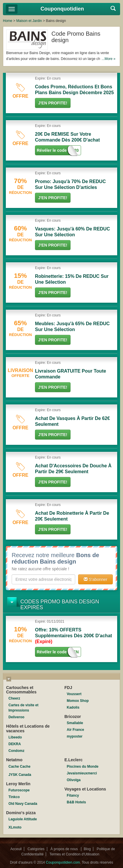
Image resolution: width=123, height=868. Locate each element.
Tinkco (14, 797)
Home (8, 21)
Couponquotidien (62, 9)
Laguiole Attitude (23, 819)
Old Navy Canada (23, 804)
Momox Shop (78, 701)
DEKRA (15, 744)
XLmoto (15, 827)
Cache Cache (19, 767)
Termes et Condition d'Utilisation (74, 854)
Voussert (74, 694)
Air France (75, 730)
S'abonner (95, 579)
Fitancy (73, 795)
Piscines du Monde (83, 767)
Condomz (16, 751)
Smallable (75, 723)
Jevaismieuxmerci (82, 773)
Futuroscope (19, 790)
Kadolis (73, 707)
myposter (75, 736)
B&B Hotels (76, 802)
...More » (109, 59)
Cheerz (14, 698)
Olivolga (74, 780)
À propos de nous (65, 849)
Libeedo (15, 737)
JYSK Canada (20, 775)
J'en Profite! (53, 103)
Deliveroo (16, 717)
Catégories (36, 849)
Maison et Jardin (29, 21)
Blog (87, 849)
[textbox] (43, 579)
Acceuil (16, 849)
